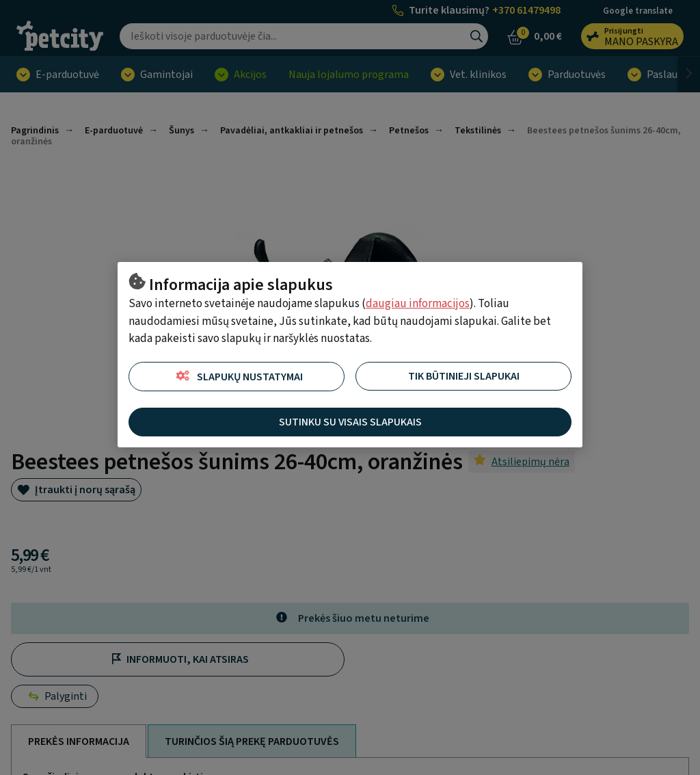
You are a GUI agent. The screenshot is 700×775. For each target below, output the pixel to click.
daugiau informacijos (418, 304)
